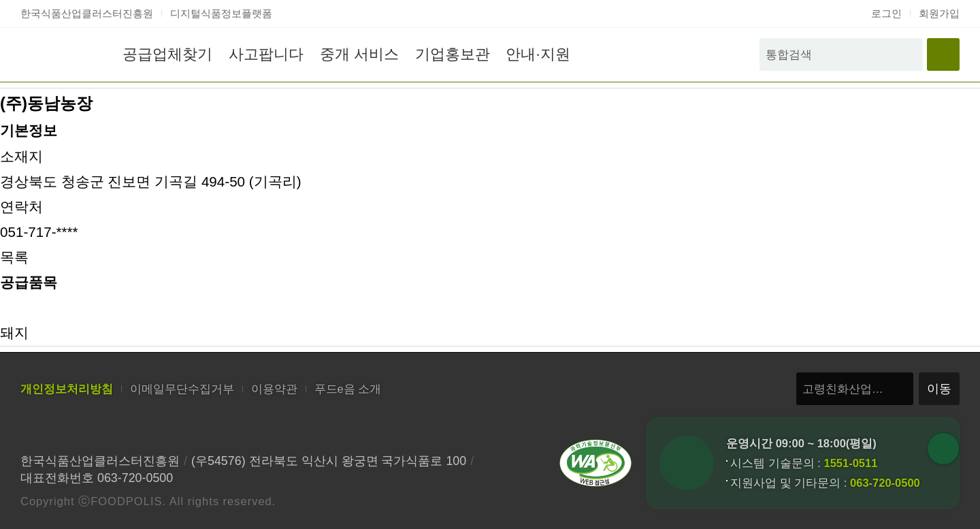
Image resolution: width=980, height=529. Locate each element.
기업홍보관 (453, 54)
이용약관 (274, 389)
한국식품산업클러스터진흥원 (87, 13)
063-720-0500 (885, 483)
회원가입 (939, 13)
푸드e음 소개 (348, 389)
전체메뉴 (943, 54)
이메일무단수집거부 (182, 389)
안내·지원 (538, 54)
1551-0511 (850, 463)
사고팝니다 (266, 54)
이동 (939, 389)
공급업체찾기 (167, 54)
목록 (14, 257)
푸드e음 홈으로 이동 (57, 54)
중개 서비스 (359, 54)
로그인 (886, 13)
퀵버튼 (943, 449)
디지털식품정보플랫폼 (221, 13)
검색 (906, 54)
